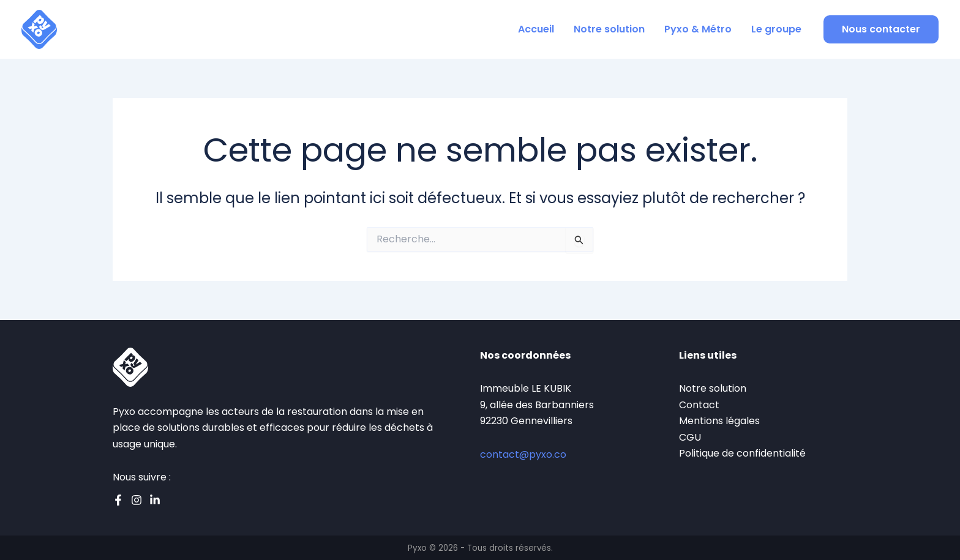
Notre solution (609, 29)
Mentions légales (719, 421)
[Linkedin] (155, 500)
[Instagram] (137, 500)
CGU (690, 437)
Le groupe (776, 29)
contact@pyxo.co (523, 454)
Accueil (536, 29)
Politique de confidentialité (742, 453)
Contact (699, 405)
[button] (881, 29)
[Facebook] (118, 500)
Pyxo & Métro (698, 29)
